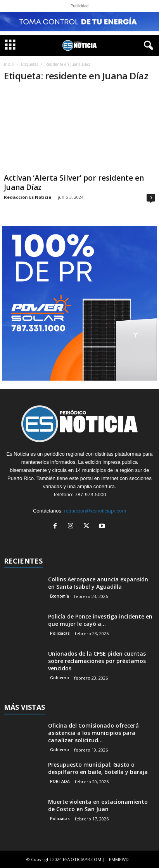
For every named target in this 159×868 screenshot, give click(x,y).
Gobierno (60, 678)
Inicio (9, 64)
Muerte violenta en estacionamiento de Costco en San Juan (98, 805)
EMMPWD (119, 859)
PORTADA (60, 781)
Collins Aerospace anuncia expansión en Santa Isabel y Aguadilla (98, 583)
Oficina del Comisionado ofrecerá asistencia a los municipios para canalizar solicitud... (93, 733)
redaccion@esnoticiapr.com (95, 511)
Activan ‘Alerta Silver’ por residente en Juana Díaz (74, 183)
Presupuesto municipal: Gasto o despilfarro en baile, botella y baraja (98, 768)
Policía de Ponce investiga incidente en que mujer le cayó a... (100, 620)
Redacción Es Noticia (28, 197)
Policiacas (60, 633)
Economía (60, 596)
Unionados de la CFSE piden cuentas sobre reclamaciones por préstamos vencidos (97, 661)
